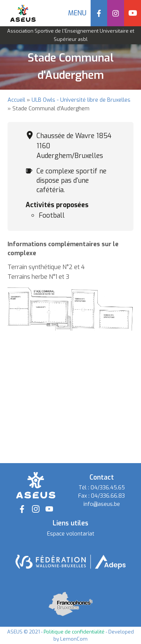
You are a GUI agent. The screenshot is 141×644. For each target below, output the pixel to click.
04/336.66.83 (108, 496)
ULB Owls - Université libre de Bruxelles (81, 100)
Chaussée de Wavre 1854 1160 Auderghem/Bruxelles (74, 146)
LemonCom (74, 639)
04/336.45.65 (108, 488)
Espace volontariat (71, 534)
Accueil (16, 100)
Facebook (99, 13)
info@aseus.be (102, 504)
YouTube (133, 13)
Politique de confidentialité (74, 632)
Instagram (116, 13)
